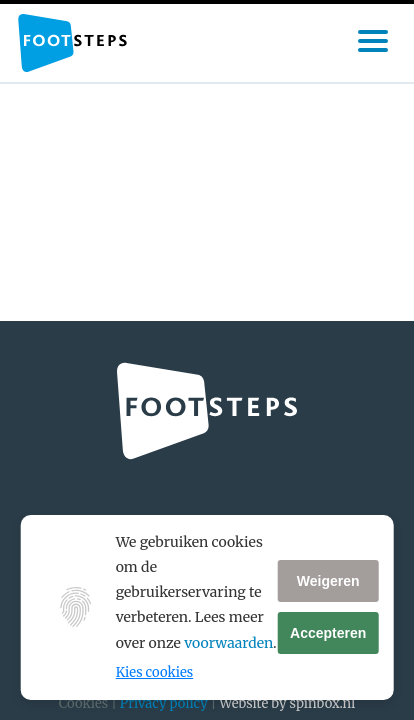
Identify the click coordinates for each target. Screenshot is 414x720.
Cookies (83, 703)
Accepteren (328, 633)
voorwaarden (228, 643)
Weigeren (328, 581)
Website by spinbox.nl (287, 703)
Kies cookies (154, 672)
